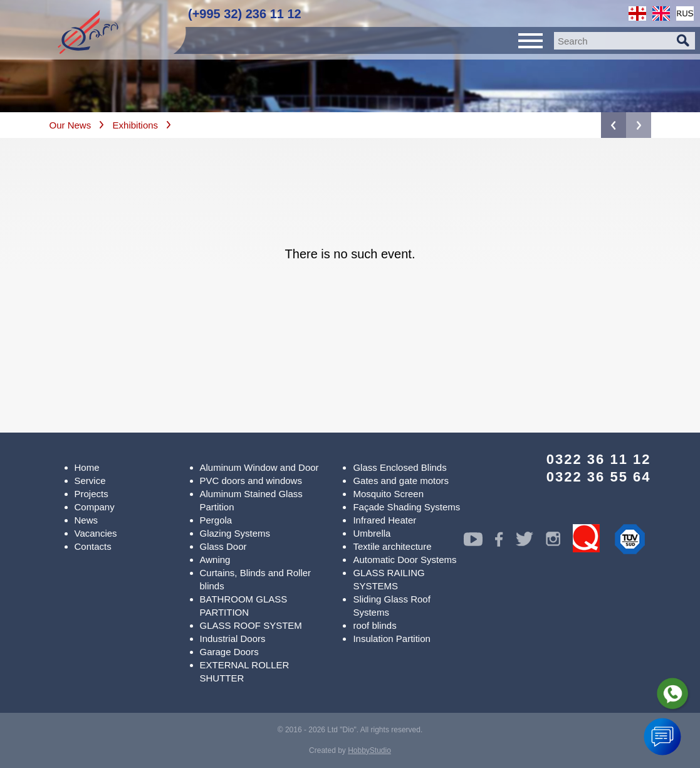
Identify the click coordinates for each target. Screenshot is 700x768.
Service (90, 481)
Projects (91, 494)
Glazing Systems (235, 533)
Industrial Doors (233, 639)
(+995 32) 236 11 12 (245, 14)
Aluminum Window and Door (259, 467)
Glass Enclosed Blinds (400, 467)
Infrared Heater (384, 520)
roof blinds (374, 625)
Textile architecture (392, 546)
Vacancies (96, 533)
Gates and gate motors (401, 481)
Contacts (93, 546)
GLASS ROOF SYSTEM (251, 625)
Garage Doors (229, 652)
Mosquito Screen (388, 494)
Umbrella (372, 533)
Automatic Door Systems (405, 560)
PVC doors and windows (251, 481)
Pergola (216, 520)
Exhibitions (136, 125)
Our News (71, 125)
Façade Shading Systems (406, 507)
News (86, 520)
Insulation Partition (391, 639)
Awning (215, 560)
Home (87, 467)
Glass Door (223, 546)
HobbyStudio (369, 750)
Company (95, 507)
